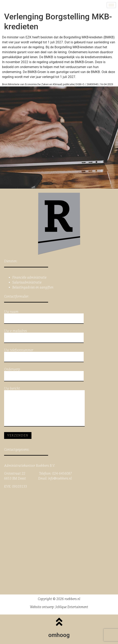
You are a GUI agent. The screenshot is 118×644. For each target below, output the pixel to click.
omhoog (59, 635)
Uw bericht (44, 407)
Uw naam (44, 317)
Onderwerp (44, 375)
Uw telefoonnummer (44, 355)
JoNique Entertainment (72, 607)
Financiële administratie (29, 277)
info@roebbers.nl (60, 478)
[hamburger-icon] (111, 5)
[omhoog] (59, 622)
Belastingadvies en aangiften (33, 287)
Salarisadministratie (27, 282)
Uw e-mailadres (44, 336)
